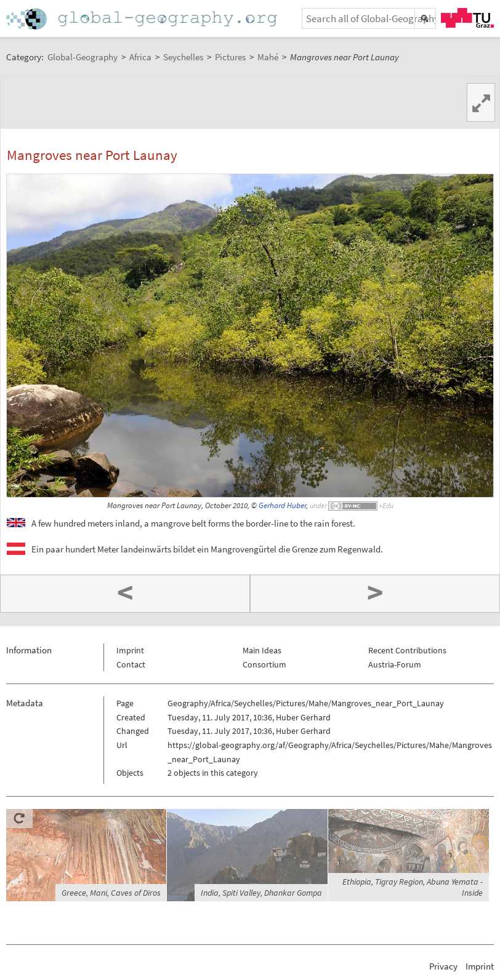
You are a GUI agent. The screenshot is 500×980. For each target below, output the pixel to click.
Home (143, 19)
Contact (131, 664)
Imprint (130, 650)
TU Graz (467, 18)
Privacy (443, 966)
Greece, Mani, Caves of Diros (111, 893)
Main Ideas (262, 650)
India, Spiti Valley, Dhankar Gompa (261, 893)
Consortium (264, 664)
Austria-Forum (395, 664)
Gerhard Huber (282, 505)
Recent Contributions (407, 650)
